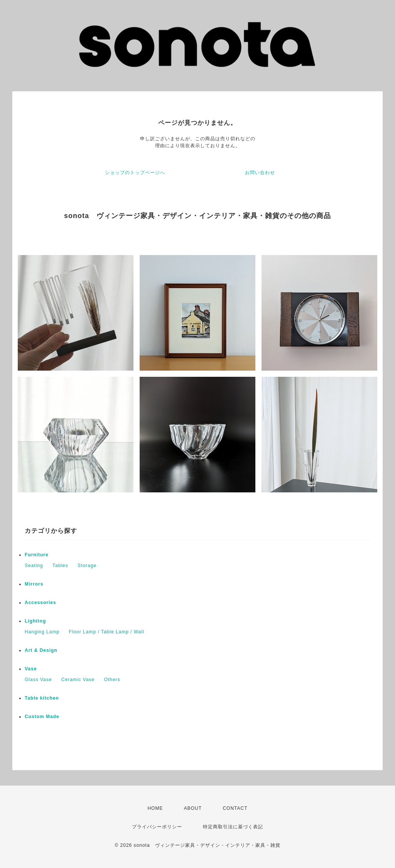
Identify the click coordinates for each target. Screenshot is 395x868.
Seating (34, 566)
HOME (155, 808)
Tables (60, 566)
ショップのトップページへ (135, 173)
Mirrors (34, 584)
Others (112, 680)
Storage (87, 566)
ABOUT (193, 808)
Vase (31, 669)
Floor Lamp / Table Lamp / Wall (106, 632)
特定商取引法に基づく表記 (233, 827)
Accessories (41, 603)
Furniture (37, 555)
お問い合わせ (260, 173)
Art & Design (41, 650)
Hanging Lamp (42, 632)
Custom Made (42, 717)
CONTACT (235, 808)
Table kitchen (42, 698)
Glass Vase (38, 680)
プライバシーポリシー (157, 827)
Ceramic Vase (78, 680)
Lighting (35, 621)
